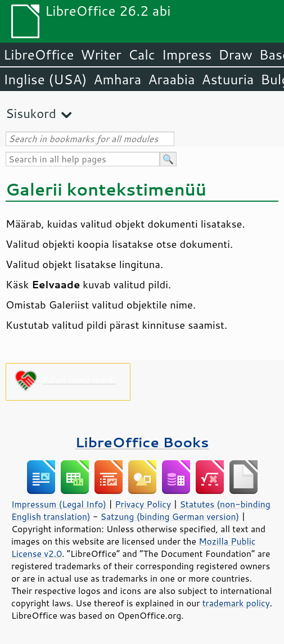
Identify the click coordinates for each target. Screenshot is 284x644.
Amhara (117, 79)
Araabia (171, 79)
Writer (101, 55)
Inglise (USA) (45, 79)
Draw (235, 55)
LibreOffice (39, 55)
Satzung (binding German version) (170, 516)
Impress (187, 55)
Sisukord (31, 113)
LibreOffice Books (142, 442)
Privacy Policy (143, 504)
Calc (142, 55)
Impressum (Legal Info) (59, 504)
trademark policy (236, 603)
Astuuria (227, 79)
